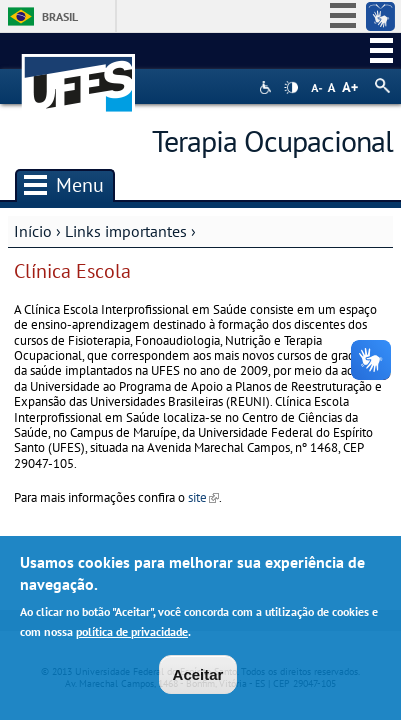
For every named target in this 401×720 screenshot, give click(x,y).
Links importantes (126, 231)
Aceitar (198, 678)
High (291, 88)
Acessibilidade (267, 87)
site (203, 497)
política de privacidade (132, 634)
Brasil (60, 16)
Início (33, 231)
